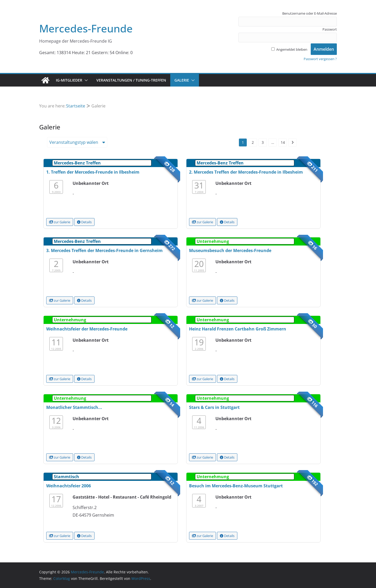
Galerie (182, 80)
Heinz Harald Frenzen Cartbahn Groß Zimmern (238, 329)
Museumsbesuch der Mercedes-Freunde (230, 250)
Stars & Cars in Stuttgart (214, 407)
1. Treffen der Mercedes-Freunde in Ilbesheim (93, 172)
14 (283, 142)
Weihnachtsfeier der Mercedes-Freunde (87, 329)
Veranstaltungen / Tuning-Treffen (131, 80)
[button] (85, 80)
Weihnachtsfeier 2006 (69, 486)
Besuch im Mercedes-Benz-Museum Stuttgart (236, 486)
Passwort (330, 29)
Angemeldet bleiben (289, 49)
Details (84, 222)
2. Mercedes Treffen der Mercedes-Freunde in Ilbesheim (246, 172)
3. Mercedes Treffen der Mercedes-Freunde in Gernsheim (104, 250)
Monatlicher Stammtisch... (74, 407)
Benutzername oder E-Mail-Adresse (310, 13)
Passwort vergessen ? (320, 59)
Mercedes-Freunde (86, 28)
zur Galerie (60, 222)
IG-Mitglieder (69, 80)
